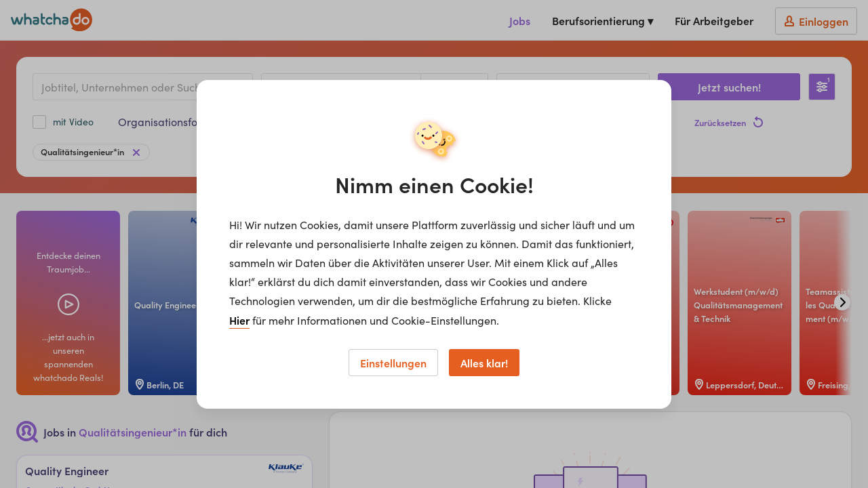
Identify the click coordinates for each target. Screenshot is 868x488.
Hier (239, 320)
